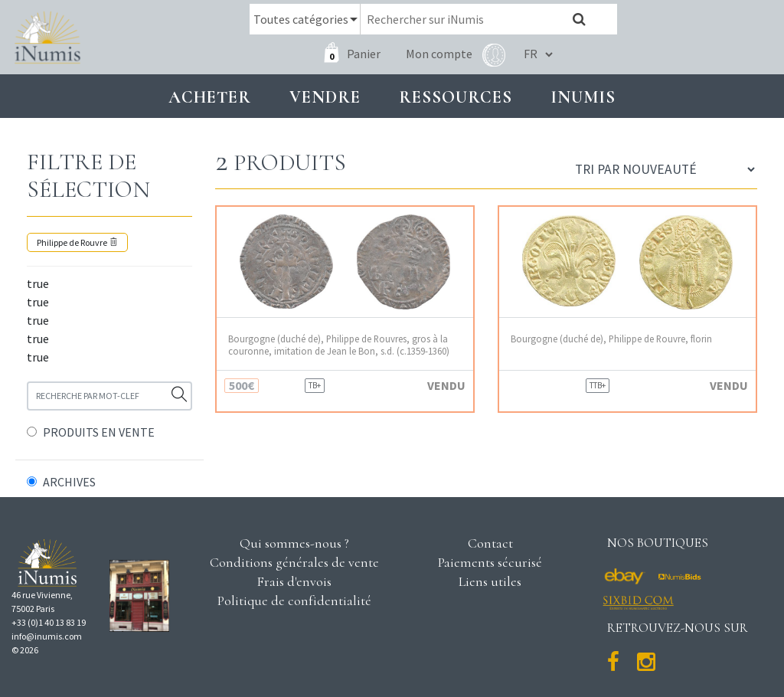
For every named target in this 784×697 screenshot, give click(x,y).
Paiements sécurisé (490, 562)
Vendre (325, 97)
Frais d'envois (294, 581)
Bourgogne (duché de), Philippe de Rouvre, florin (611, 339)
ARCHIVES (69, 482)
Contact (490, 543)
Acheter (210, 97)
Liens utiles (490, 581)
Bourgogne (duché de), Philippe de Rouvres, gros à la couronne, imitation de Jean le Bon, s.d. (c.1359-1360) (339, 345)
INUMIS (583, 97)
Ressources (456, 97)
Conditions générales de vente (294, 562)
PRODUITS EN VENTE (99, 432)
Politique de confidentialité (294, 600)
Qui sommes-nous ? (294, 543)
